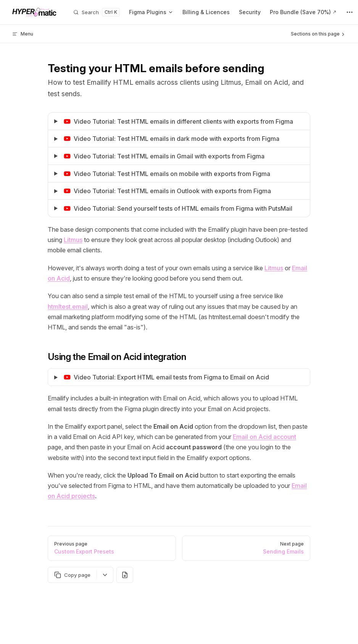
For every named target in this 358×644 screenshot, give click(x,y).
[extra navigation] (350, 12)
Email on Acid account (264, 437)
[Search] (97, 12)
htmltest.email (68, 307)
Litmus (73, 240)
